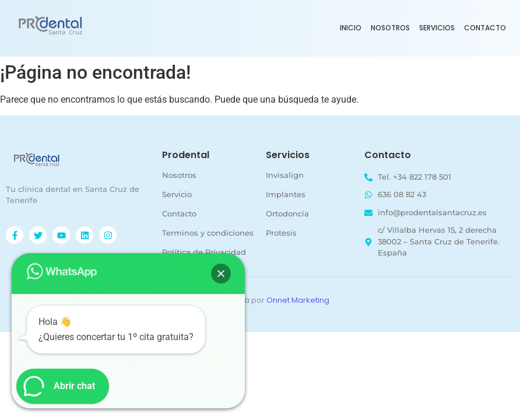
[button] (221, 274)
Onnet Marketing (298, 300)
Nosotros (390, 28)
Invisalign (285, 175)
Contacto (485, 28)
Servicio (177, 194)
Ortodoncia (287, 213)
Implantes (286, 194)
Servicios (437, 28)
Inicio (351, 28)
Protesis (281, 233)
